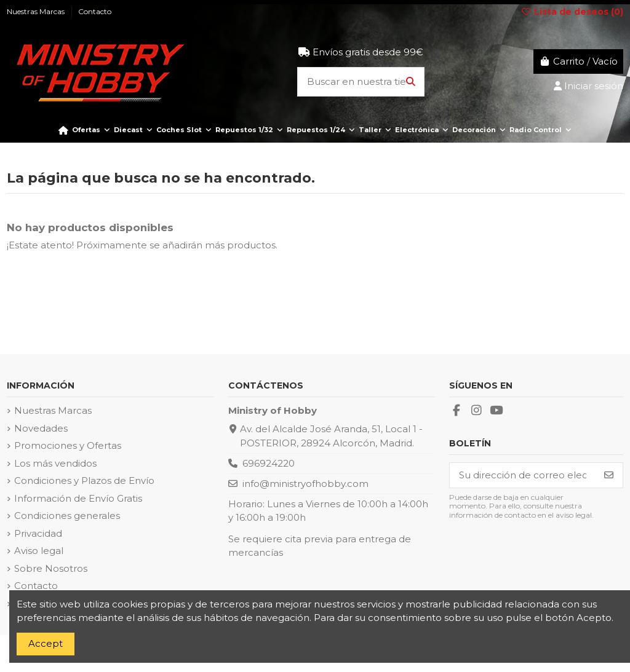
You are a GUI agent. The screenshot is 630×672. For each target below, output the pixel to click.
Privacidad (38, 533)
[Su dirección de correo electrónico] (523, 476)
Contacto (36, 586)
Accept (46, 643)
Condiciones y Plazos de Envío (84, 480)
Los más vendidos (55, 463)
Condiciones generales (67, 516)
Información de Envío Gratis (78, 498)
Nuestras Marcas (53, 410)
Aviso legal (39, 551)
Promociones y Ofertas (68, 445)
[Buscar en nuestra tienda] (411, 82)
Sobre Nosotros (51, 568)
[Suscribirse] (609, 476)
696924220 (269, 463)
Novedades (41, 428)
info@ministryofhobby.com (305, 484)
